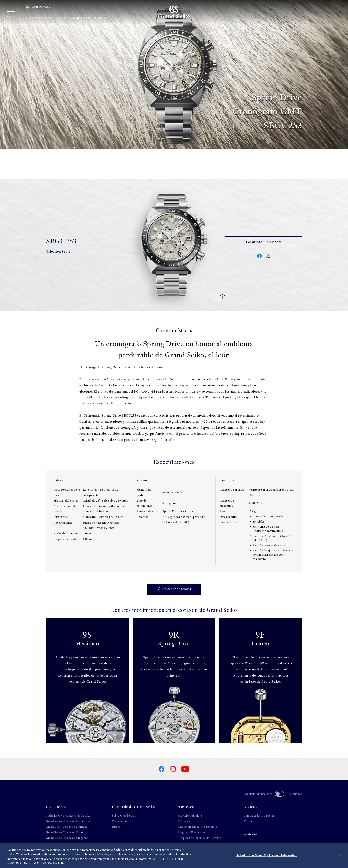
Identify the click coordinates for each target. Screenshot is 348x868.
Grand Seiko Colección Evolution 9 (69, 821)
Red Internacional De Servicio (197, 827)
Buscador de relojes (174, 589)
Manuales (178, 492)
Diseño (116, 827)
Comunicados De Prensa (259, 816)
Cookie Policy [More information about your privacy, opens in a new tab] (57, 863)
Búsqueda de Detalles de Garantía (199, 838)
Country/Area (38, 7)
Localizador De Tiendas (264, 242)
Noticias (251, 807)
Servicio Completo (190, 816)
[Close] (341, 855)
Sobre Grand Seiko (124, 816)
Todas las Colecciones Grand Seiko (68, 816)
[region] (174, 855)
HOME (50, 28)
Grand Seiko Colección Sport (65, 832)
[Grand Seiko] (174, 12)
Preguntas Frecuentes (191, 832)
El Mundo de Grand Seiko (83, 18)
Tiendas (250, 834)
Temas (248, 821)
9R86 (166, 492)
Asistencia (186, 807)
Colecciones (39, 18)
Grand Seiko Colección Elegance (67, 838)
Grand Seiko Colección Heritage (67, 827)
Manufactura (120, 821)
